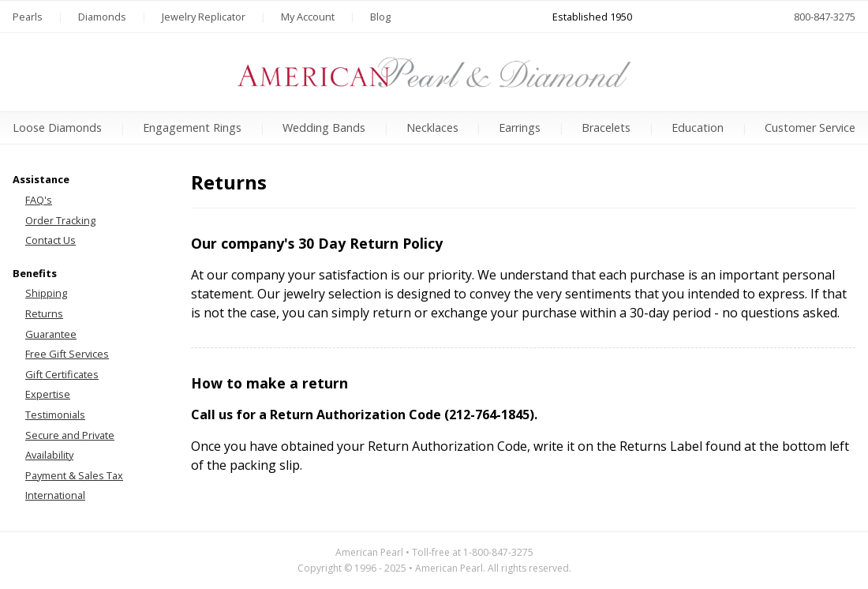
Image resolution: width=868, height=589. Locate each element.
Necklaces (432, 128)
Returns (44, 313)
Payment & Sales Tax (74, 475)
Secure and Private (70, 435)
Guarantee (51, 334)
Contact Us (51, 240)
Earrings (520, 128)
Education (698, 128)
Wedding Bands (324, 128)
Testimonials (55, 415)
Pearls (28, 17)
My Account (308, 17)
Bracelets (606, 128)
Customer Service (810, 128)
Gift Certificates (62, 374)
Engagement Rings (192, 128)
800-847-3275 (825, 17)
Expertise (48, 394)
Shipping (46, 293)
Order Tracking (60, 220)
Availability (49, 455)
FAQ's (39, 200)
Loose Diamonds (57, 128)
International (55, 495)
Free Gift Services (67, 354)
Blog (380, 17)
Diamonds (102, 17)
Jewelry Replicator (204, 17)
